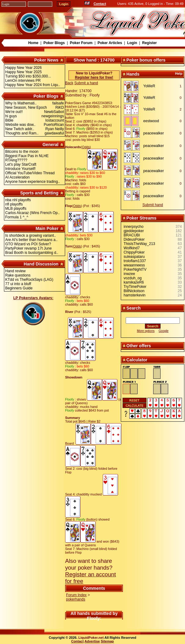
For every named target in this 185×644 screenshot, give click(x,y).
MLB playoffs (16, 209)
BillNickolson (134, 291)
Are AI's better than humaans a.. (31, 240)
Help (179, 73)
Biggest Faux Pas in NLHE (27, 156)
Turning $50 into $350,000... (28, 76)
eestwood (151, 121)
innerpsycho (133, 227)
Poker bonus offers (146, 60)
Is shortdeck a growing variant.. (31, 235)
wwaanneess (134, 265)
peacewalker (154, 133)
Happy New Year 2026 (23, 68)
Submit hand (153, 205)
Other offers (139, 346)
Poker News (46, 60)
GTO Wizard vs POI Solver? (28, 244)
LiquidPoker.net (91, 638)
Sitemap (107, 641)
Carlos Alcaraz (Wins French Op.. (32, 213)
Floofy (93, 618)
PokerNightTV (135, 269)
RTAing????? (16, 160)
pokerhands (76, 599)
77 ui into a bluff (18, 284)
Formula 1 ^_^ (17, 217)
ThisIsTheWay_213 (139, 244)
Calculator (137, 360)
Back (69, 83)
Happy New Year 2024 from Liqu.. (33, 85)
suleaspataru (134, 257)
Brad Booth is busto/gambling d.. (32, 253)
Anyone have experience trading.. (33, 182)
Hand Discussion (41, 264)
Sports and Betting (39, 193)
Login (132, 43)
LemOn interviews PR (23, 81)
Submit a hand (86, 83)
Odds (86, 147)
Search (133, 308)
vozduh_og (133, 278)
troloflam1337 (135, 261)
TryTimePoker (135, 287)
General (50, 145)
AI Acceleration (17, 177)
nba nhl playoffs (18, 200)
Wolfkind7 (131, 248)
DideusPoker (134, 239)
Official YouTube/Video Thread (30, 173)
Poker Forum (81, 43)
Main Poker (47, 228)
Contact (100, 4)
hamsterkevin (134, 295)
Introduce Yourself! (20, 169)
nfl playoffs (14, 204)
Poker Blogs (54, 43)
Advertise (92, 641)
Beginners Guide (19, 288)
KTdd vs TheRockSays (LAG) (29, 280)
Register (150, 43)
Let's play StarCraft (21, 164)
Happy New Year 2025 (23, 72)
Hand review (15, 271)
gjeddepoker (134, 231)
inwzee (129, 274)
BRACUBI (132, 235)
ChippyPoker (134, 252)
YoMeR (149, 86)
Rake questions (18, 275)
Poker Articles (110, 43)
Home (33, 43)
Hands (133, 74)
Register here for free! (94, 77)
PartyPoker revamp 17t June (28, 248)
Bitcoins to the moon (22, 152)
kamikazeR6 (134, 282)
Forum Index (76, 595)
